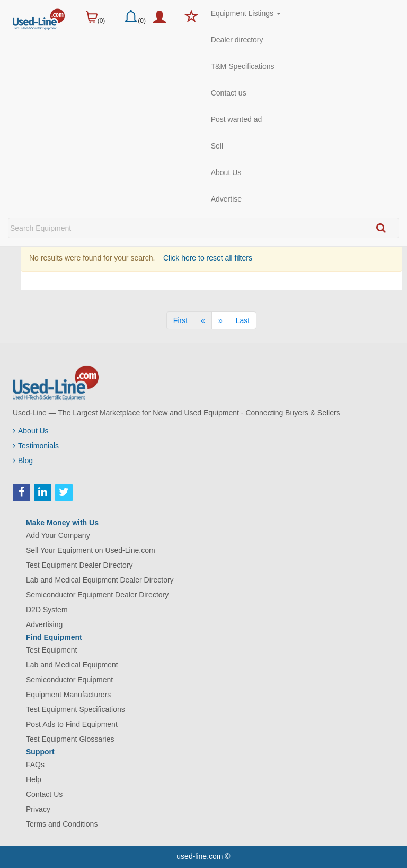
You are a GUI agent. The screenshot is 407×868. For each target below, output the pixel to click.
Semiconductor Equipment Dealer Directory (97, 595)
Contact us (229, 93)
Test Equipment (52, 650)
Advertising (44, 624)
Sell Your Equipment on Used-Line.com (91, 550)
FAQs (35, 765)
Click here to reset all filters (207, 258)
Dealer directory (237, 40)
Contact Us (44, 794)
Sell (217, 146)
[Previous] (203, 320)
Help (34, 779)
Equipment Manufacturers (68, 695)
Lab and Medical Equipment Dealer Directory (100, 580)
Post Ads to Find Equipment (72, 724)
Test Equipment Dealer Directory (79, 565)
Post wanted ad (237, 119)
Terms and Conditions (62, 824)
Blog (23, 461)
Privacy (38, 809)
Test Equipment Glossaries (70, 739)
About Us (226, 172)
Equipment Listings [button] (246, 13)
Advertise (226, 199)
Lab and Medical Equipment (72, 665)
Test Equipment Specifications (76, 709)
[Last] (243, 320)
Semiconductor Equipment (69, 680)
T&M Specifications (243, 66)
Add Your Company (58, 535)
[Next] (220, 320)
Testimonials (36, 446)
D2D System (47, 610)
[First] (180, 320)
